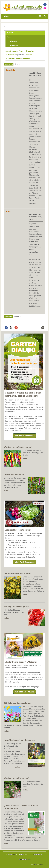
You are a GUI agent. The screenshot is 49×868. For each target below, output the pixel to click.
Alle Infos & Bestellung (25, 692)
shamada (29, 55)
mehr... (6, 844)
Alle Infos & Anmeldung (25, 436)
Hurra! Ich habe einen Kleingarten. (20, 740)
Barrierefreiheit (25, 859)
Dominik (11, 70)
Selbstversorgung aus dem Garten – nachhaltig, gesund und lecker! (24, 394)
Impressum (11, 854)
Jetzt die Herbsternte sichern (18, 530)
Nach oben (8, 316)
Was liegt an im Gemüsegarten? (18, 447)
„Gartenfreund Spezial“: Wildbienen (21, 662)
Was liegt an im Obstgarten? (17, 606)
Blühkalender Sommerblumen (17, 703)
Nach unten (9, 64)
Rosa (9, 211)
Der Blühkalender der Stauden (18, 573)
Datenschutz (23, 854)
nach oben (38, 864)
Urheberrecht (37, 854)
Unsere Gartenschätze (14, 474)
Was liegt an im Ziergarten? (16, 778)
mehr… (26, 458)
